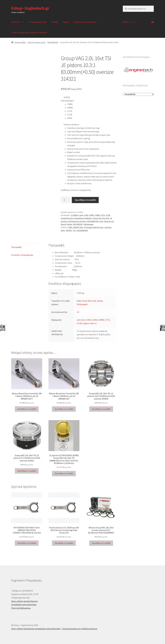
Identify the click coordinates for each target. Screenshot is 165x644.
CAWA (92, 215)
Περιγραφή (16, 247)
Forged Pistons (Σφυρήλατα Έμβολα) (76, 218)
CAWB (97, 215)
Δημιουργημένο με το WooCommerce (80, 629)
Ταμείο (66, 22)
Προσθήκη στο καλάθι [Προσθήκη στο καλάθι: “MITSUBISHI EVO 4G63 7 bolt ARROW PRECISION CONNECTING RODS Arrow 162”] (27, 543)
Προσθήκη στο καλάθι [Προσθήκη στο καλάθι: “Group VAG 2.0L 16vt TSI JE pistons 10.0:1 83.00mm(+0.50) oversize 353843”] (101, 409)
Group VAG (86, 301)
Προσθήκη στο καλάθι (85, 200)
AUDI (70, 227)
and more (81, 320)
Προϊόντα (16, 22)
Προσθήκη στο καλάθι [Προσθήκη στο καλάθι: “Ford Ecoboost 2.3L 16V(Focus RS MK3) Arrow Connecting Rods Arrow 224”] (64, 543)
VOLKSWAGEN (82, 230)
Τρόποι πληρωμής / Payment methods (29, 32)
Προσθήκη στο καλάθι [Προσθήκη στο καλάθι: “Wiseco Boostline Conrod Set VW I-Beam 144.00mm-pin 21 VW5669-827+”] (27, 409)
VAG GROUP (78, 224)
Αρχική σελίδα (20, 42)
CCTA (103, 215)
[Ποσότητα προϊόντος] (65, 200)
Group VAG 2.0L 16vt (101, 218)
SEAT (63, 230)
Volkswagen (88, 224)
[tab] (27, 247)
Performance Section (77, 221)
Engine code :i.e (90, 323)
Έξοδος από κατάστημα (85, 22)
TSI (74, 230)
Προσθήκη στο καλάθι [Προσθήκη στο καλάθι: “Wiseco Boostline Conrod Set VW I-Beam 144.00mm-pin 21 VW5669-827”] (64, 409)
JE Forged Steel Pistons (94, 227)
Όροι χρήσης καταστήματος (25, 601)
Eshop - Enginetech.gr (30, 8)
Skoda (69, 224)
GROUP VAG (78, 227)
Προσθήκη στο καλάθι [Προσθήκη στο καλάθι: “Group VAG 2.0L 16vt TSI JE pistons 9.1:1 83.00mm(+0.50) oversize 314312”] (27, 471)
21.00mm (75, 215)
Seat (101, 221)
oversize (108, 227)
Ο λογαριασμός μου (38, 22)
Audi (81, 215)
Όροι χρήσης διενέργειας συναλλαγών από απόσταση (36, 629)
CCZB (108, 215)
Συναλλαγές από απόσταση (24, 604)
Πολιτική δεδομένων (21, 608)
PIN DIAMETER (53, 42)
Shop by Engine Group (37, 42)
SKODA (69, 230)
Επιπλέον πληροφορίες (22, 255)
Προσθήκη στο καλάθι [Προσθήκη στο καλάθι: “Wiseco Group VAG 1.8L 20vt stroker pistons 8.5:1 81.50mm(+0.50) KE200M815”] (101, 543)
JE (78, 312)
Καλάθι (55, 22)
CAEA (86, 215)
